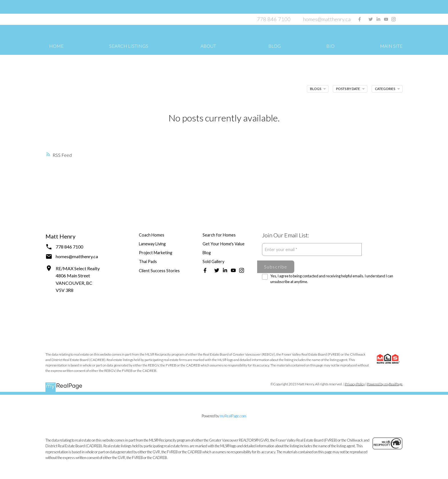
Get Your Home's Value (224, 244)
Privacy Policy (355, 384)
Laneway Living (152, 244)
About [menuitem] (208, 46)
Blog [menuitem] (275, 46)
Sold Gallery (213, 261)
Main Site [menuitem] (391, 46)
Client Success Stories (159, 271)
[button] (360, 19)
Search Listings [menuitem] (129, 46)
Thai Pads (148, 261)
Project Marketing (156, 253)
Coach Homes (152, 235)
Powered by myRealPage (385, 384)
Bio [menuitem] (330, 46)
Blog (207, 253)
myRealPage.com (233, 416)
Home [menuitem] (56, 46)
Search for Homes (219, 235)
